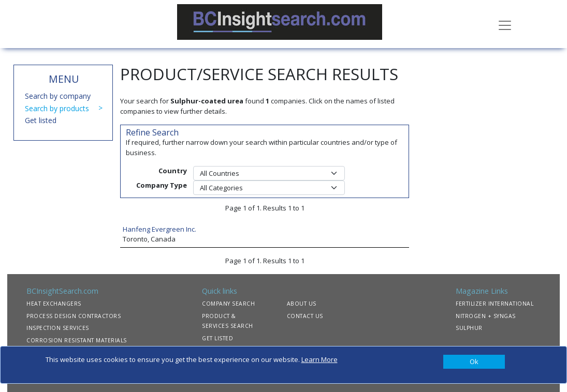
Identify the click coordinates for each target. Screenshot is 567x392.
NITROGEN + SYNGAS (486, 316)
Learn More (319, 359)
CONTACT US (305, 316)
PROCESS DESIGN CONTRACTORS (74, 316)
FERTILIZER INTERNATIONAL (495, 304)
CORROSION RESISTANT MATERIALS (77, 340)
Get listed (41, 120)
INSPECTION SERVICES (58, 328)
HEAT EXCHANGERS (54, 304)
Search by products (57, 108)
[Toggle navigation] (505, 24)
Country (173, 171)
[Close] (474, 362)
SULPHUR (469, 328)
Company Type (162, 185)
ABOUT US (302, 304)
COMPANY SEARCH (228, 304)
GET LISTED (217, 338)
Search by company (58, 96)
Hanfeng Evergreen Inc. (159, 229)
